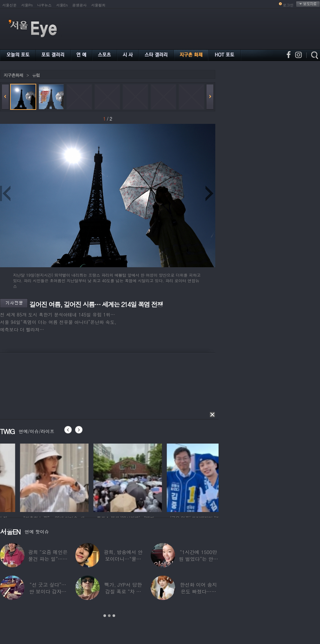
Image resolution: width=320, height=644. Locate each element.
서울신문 (9, 5)
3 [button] (114, 616)
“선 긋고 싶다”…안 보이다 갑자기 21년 (48, 591)
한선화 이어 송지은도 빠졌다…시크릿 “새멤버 (198, 591)
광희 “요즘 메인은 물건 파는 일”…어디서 (48, 559)
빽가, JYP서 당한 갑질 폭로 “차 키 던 (123, 591)
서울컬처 (99, 5)
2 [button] (109, 616)
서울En (62, 5)
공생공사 (80, 5)
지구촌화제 (13, 75)
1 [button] (105, 616)
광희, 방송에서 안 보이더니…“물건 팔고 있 (123, 559)
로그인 (288, 5)
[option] (34, 477)
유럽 (36, 75)
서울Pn (27, 5)
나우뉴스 (44, 5)
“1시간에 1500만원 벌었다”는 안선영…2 (198, 559)
